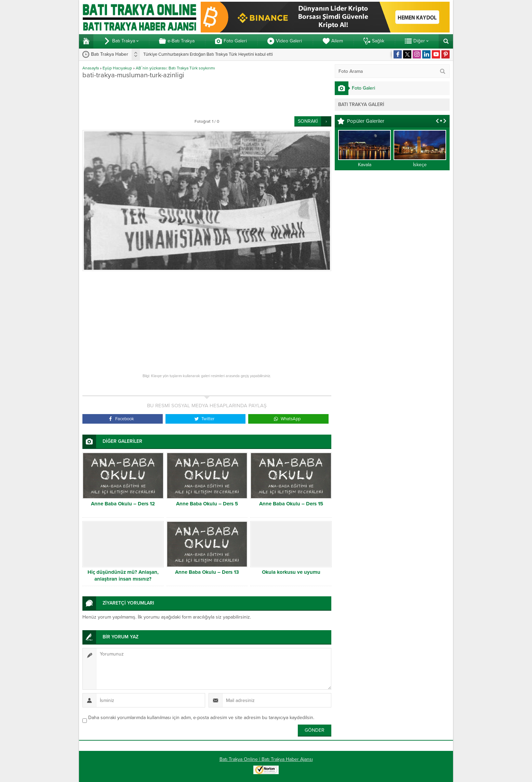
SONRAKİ (308, 121)
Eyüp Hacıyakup (117, 68)
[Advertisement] (207, 97)
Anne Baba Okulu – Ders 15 (291, 504)
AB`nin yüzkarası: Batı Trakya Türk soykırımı (175, 68)
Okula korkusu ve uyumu (291, 572)
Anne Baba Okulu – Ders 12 (123, 504)
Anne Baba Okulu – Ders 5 (207, 504)
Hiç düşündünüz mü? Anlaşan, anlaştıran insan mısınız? (123, 575)
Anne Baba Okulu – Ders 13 (207, 572)
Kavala (365, 165)
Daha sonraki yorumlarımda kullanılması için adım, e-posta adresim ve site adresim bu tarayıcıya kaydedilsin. (201, 718)
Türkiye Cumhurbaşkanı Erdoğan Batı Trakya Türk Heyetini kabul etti (208, 54)
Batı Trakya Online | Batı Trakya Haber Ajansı (266, 759)
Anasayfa (91, 68)
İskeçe (420, 165)
